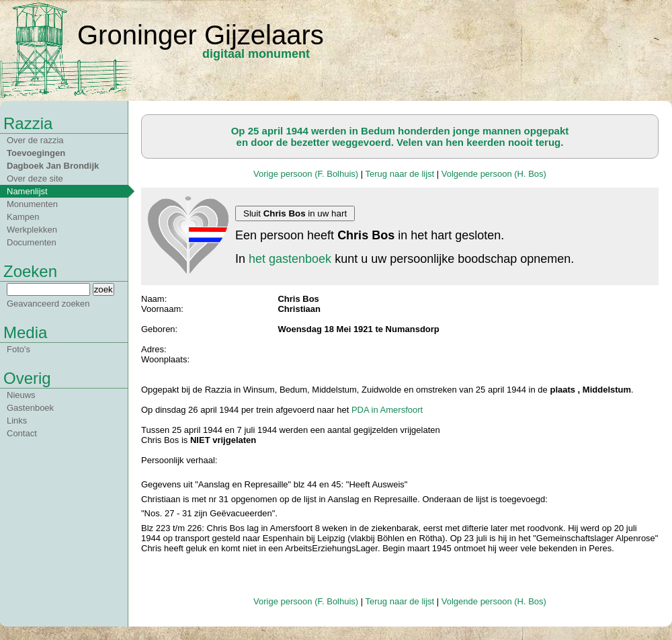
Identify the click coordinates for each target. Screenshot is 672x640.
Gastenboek (30, 408)
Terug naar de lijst (400, 174)
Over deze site (35, 178)
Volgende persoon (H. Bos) (494, 174)
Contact (22, 433)
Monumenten (32, 204)
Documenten (32, 242)
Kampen (23, 217)
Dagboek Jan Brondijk (53, 166)
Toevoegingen (36, 153)
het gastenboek (290, 259)
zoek (103, 289)
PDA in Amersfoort (387, 410)
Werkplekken (32, 230)
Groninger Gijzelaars (201, 35)
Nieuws (21, 395)
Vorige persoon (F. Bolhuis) (306, 174)
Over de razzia (35, 140)
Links (17, 421)
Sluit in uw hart (295, 213)
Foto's (18, 349)
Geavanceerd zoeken (48, 304)
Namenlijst (27, 191)
